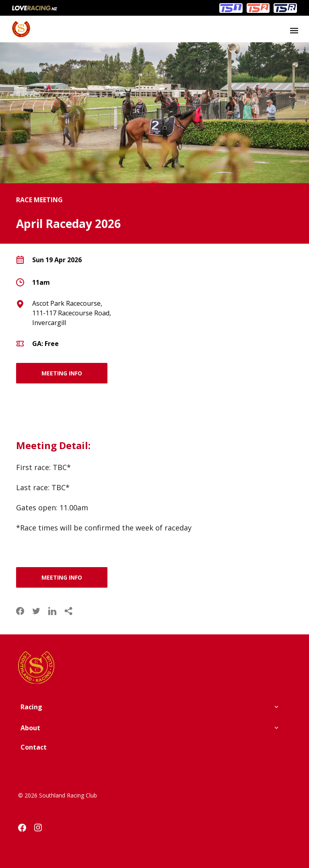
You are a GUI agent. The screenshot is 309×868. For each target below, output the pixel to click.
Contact (34, 747)
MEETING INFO (62, 373)
